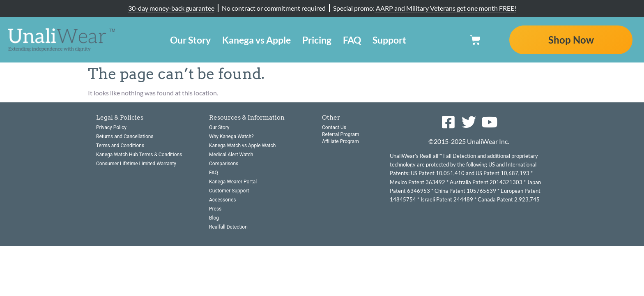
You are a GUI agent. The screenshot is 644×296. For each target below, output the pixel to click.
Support (389, 40)
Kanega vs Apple (256, 40)
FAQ (352, 40)
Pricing (317, 40)
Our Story (190, 40)
